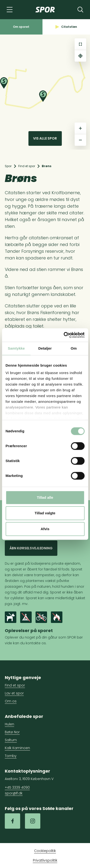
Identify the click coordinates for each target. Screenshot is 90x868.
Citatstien (66, 27)
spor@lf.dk (14, 793)
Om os (11, 701)
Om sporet (21, 27)
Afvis (45, 529)
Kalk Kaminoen (17, 748)
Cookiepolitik (45, 851)
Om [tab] (74, 348)
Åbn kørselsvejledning (31, 548)
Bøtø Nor (12, 732)
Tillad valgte (45, 513)
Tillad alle (45, 497)
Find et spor (27, 166)
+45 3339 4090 (17, 787)
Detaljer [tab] (45, 348)
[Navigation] (10, 10)
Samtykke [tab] (16, 348)
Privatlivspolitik (45, 860)
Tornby (11, 756)
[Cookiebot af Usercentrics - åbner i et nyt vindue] (64, 335)
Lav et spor (14, 693)
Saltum (11, 740)
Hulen (9, 724)
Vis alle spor (45, 138)
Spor (8, 166)
